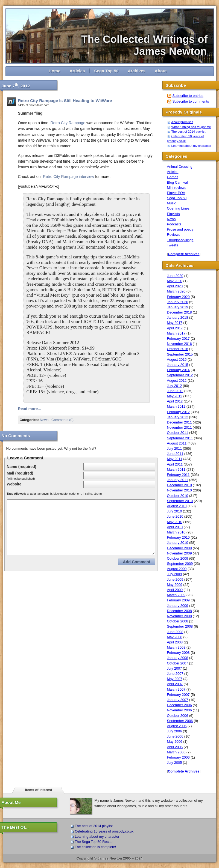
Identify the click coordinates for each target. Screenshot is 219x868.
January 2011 (178, 480)
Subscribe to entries (188, 96)
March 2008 (176, 647)
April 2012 (175, 401)
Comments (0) (62, 420)
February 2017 (178, 338)
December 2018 (179, 312)
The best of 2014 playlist (189, 132)
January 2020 (178, 302)
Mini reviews (177, 188)
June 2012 (175, 391)
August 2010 (177, 506)
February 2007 (178, 695)
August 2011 (177, 443)
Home (55, 71)
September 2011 (180, 438)
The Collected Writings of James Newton (147, 45)
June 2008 (175, 632)
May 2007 (175, 679)
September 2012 (180, 375)
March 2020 (176, 291)
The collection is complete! (96, 847)
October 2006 (178, 716)
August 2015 (177, 360)
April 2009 (175, 590)
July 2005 (175, 763)
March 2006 (176, 752)
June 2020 (175, 276)
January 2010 (178, 543)
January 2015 (178, 365)
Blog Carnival (177, 182)
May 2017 (175, 323)
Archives (137, 71)
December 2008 (179, 611)
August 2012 (177, 381)
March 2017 (176, 333)
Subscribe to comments (191, 101)
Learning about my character (192, 146)
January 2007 (178, 700)
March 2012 (176, 406)
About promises (182, 122)
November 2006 (179, 710)
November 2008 (179, 616)
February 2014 (178, 370)
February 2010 (178, 537)
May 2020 (175, 281)
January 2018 (178, 317)
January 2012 (178, 417)
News (44, 420)
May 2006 (175, 742)
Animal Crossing (180, 167)
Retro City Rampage (68, 123)
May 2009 (175, 585)
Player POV (176, 193)
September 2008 (180, 626)
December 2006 (179, 705)
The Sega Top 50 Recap (94, 842)
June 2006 (175, 736)
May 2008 (175, 637)
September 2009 (180, 564)
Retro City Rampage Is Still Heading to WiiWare (65, 101)
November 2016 (179, 344)
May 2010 (175, 522)
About (161, 71)
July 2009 (175, 574)
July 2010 (175, 511)
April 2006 (175, 747)
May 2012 (175, 396)
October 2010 (178, 496)
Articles (77, 71)
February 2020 (178, 297)
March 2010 (176, 532)
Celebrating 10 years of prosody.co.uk (104, 831)
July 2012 (175, 386)
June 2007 (175, 674)
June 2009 (175, 579)
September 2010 (180, 501)
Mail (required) (20, 473)
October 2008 (178, 621)
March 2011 (176, 469)
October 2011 (178, 433)
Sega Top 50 (106, 71)
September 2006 (180, 721)
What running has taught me (191, 127)
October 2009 (178, 558)
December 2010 (179, 485)
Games (173, 177)
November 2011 (179, 427)
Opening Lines (178, 208)
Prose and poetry (180, 229)
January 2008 (178, 658)
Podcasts (174, 224)
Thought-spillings (180, 240)
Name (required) (22, 467)
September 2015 (180, 354)
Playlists (173, 214)
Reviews (174, 235)
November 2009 (179, 553)
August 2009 (177, 569)
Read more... (30, 409)
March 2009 (176, 595)
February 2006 (178, 757)
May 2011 (175, 459)
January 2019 (178, 307)
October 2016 (178, 349)
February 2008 (178, 653)
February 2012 (178, 412)
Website (14, 484)
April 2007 (175, 684)
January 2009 (178, 606)
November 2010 (179, 490)
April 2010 (175, 527)
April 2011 (175, 464)
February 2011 (178, 475)
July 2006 (175, 731)
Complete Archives (184, 254)
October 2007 (178, 663)
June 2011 (175, 454)
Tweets (173, 245)
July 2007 (175, 668)
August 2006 (177, 726)
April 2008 (175, 642)
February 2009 (178, 600)
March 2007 (176, 689)
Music (172, 203)
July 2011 (175, 448)
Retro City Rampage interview (68, 177)
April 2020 (175, 286)
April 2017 (175, 328)
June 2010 (175, 516)
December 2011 (179, 422)
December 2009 (179, 548)
